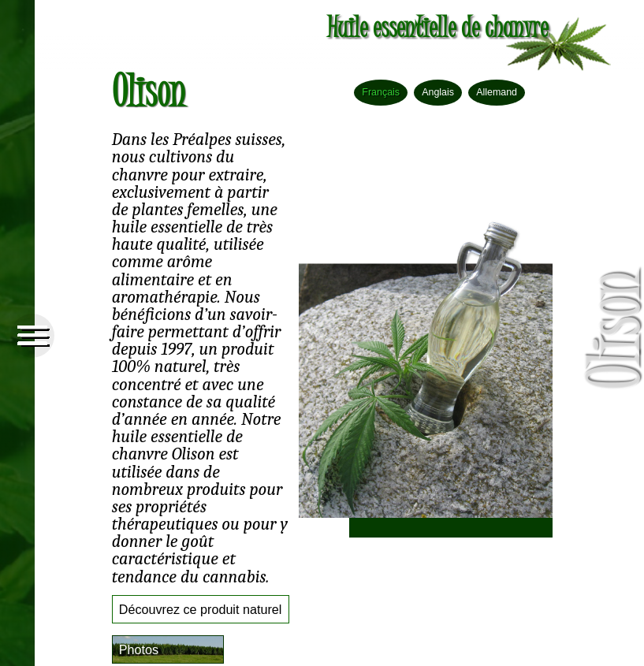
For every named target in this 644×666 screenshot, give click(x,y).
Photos (139, 649)
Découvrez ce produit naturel (201, 609)
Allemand (497, 92)
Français (381, 92)
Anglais (438, 92)
